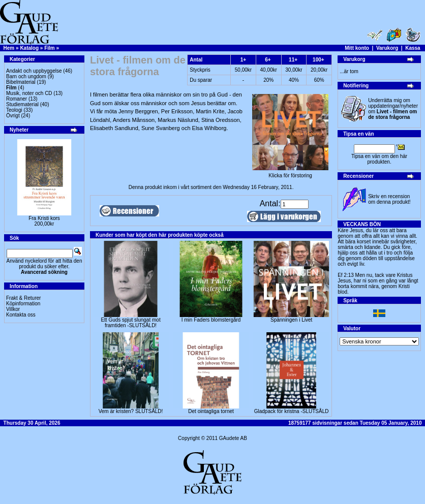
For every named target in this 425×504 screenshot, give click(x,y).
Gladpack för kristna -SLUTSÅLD (292, 411)
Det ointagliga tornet (211, 411)
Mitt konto (357, 48)
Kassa (413, 48)
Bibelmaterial (21, 82)
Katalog (29, 48)
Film (50, 48)
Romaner (17, 99)
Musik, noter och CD (29, 93)
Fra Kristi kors (44, 218)
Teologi (14, 110)
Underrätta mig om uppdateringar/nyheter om (393, 109)
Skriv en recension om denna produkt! (389, 199)
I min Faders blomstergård (211, 320)
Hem (9, 48)
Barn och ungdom (26, 76)
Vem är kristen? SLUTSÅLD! (131, 411)
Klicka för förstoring (290, 173)
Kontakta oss (21, 315)
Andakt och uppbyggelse (34, 71)
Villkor (13, 309)
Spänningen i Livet (291, 320)
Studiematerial (22, 104)
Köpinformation (23, 304)
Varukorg (387, 48)
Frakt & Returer (23, 298)
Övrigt (13, 116)
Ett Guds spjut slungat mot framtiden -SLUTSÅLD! (130, 323)
